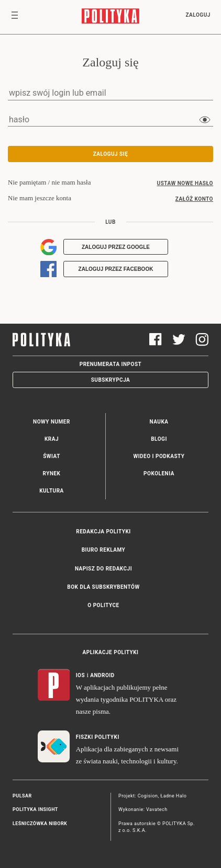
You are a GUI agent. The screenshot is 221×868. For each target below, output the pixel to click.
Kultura (52, 491)
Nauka (159, 422)
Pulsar (22, 796)
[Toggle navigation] (15, 17)
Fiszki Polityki (98, 737)
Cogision (148, 796)
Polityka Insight (35, 809)
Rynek (52, 473)
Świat (52, 456)
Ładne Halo (173, 796)
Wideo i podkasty (159, 456)
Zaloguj (198, 15)
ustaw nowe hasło (185, 183)
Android (102, 675)
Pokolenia (159, 473)
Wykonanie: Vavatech (143, 809)
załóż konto (194, 199)
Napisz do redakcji (103, 569)
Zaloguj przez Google (116, 247)
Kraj (52, 439)
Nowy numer (52, 422)
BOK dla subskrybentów (103, 587)
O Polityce (103, 605)
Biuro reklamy (104, 550)
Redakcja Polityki (103, 532)
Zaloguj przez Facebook (116, 269)
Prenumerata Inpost (111, 364)
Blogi (159, 439)
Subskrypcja (111, 380)
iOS (80, 675)
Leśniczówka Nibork (40, 824)
